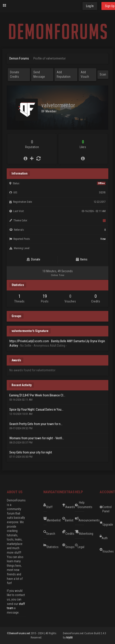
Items (82, 259)
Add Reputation (64, 74)
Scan (103, 74)
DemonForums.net (20, 633)
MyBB (70, 637)
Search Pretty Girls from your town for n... (36, 424)
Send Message (39, 74)
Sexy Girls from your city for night (31, 452)
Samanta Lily (81, 341)
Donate (33, 259)
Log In (90, 6)
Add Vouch (85, 74)
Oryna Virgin (98, 341)
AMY (70, 341)
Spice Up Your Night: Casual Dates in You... (36, 409)
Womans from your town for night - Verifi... (37, 438)
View (103, 239)
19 (45, 296)
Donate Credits (15, 74)
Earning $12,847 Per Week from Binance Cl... (37, 395)
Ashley (14, 346)
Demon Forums (19, 58)
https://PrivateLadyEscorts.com (29, 341)
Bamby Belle (59, 341)
